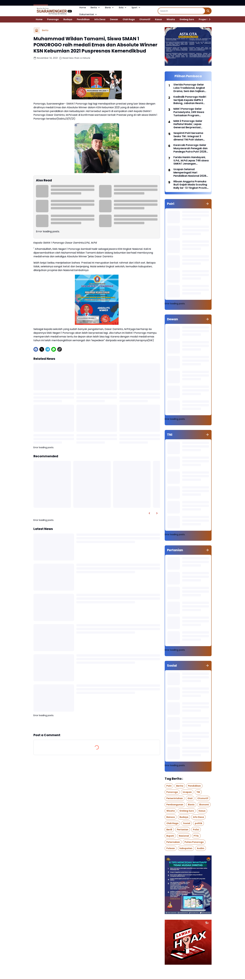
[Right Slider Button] (208, 19)
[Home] (37, 30)
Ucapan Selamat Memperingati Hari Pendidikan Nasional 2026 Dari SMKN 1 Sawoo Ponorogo (190, 173)
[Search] (181, 11)
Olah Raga (129, 19)
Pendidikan (83, 19)
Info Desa (100, 19)
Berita (95, 7)
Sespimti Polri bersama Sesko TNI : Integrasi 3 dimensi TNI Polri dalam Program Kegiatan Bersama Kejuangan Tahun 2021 (191, 136)
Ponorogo (53, 19)
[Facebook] (36, 349)
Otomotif (145, 19)
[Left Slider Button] (149, 513)
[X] (42, 349)
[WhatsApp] (54, 349)
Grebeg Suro (187, 19)
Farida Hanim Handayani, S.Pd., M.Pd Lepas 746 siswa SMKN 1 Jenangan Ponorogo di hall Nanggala (191, 161)
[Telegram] (48, 349)
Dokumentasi (88, 14)
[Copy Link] (60, 349)
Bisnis (110, 7)
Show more (97, 725)
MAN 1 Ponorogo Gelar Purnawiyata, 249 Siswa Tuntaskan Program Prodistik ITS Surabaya (189, 112)
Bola (123, 7)
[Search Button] (208, 11)
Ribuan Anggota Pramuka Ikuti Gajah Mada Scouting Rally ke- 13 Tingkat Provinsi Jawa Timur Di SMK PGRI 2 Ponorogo (191, 185)
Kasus (158, 19)
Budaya (68, 19)
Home (83, 7)
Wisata (171, 19)
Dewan (114, 19)
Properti (204, 19)
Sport (136, 7)
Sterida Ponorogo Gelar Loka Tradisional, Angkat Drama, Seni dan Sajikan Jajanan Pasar (189, 88)
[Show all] (207, 204)
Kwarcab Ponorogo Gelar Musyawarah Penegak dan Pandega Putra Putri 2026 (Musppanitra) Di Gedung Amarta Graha (190, 148)
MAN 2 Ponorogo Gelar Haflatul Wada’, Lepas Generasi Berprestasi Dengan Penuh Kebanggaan (188, 124)
